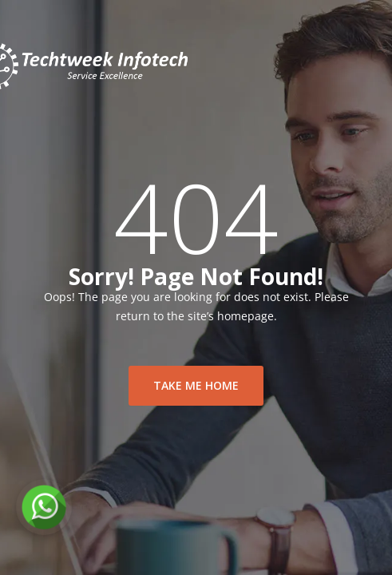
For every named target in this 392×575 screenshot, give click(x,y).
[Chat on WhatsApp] (44, 507)
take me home (196, 385)
